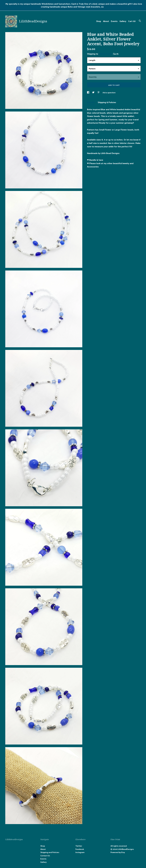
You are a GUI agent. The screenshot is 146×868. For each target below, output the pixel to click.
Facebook (80, 849)
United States (105, 54)
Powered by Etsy (118, 852)
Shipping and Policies (50, 852)
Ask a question (109, 93)
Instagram (80, 852)
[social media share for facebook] (88, 93)
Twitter (79, 846)
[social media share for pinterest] (99, 93)
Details (91, 102)
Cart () (132, 21)
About (106, 21)
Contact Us (45, 856)
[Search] (140, 21)
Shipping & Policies (107, 102)
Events (114, 21)
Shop (99, 21)
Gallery (123, 21)
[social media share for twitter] (94, 93)
